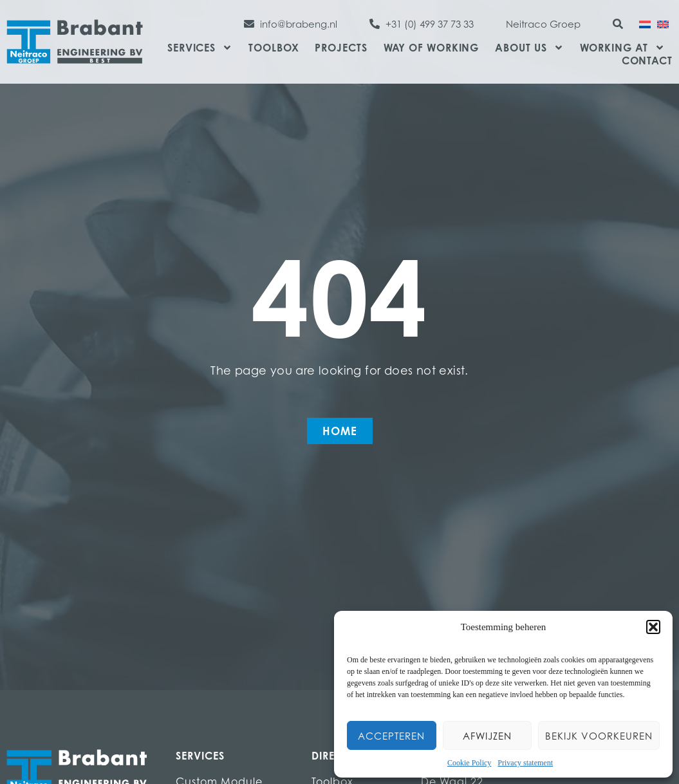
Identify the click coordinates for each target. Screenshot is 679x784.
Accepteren (391, 736)
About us (529, 48)
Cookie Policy (469, 763)
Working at (622, 48)
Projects (341, 48)
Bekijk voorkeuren (599, 736)
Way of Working (432, 48)
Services (200, 48)
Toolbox (274, 48)
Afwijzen (487, 736)
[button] (653, 627)
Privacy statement (525, 763)
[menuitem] (645, 23)
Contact (647, 61)
